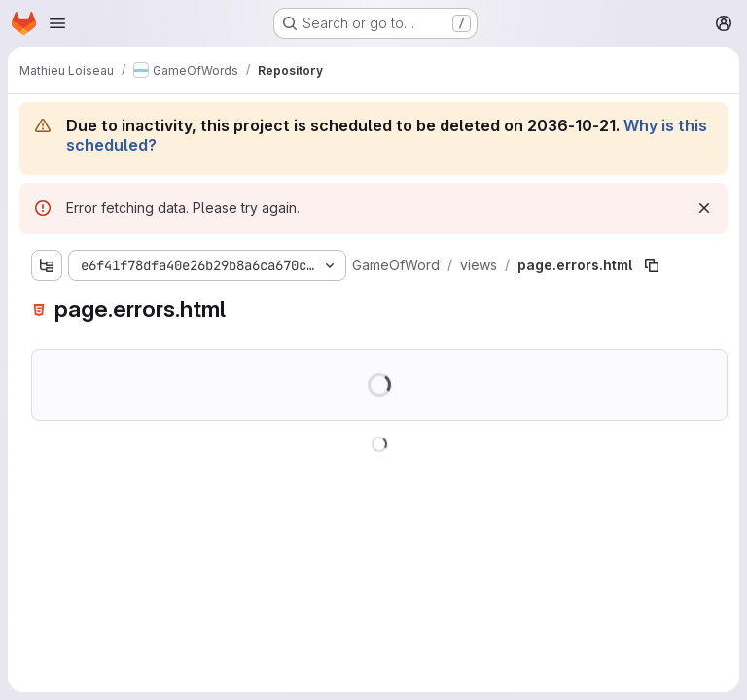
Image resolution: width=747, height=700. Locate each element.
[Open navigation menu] (57, 23)
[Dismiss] (704, 208)
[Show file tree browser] (47, 265)
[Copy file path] (652, 265)
